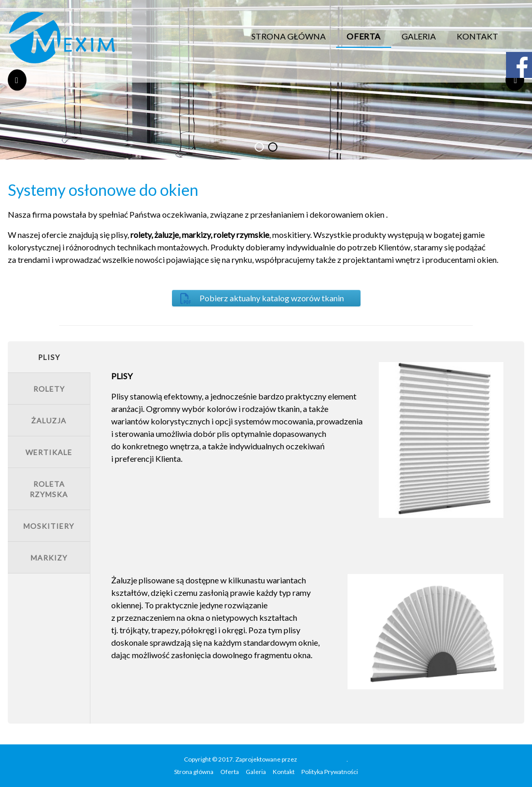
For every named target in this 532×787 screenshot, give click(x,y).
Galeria (419, 36)
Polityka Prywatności (330, 772)
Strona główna (289, 36)
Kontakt (477, 36)
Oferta (364, 36)
